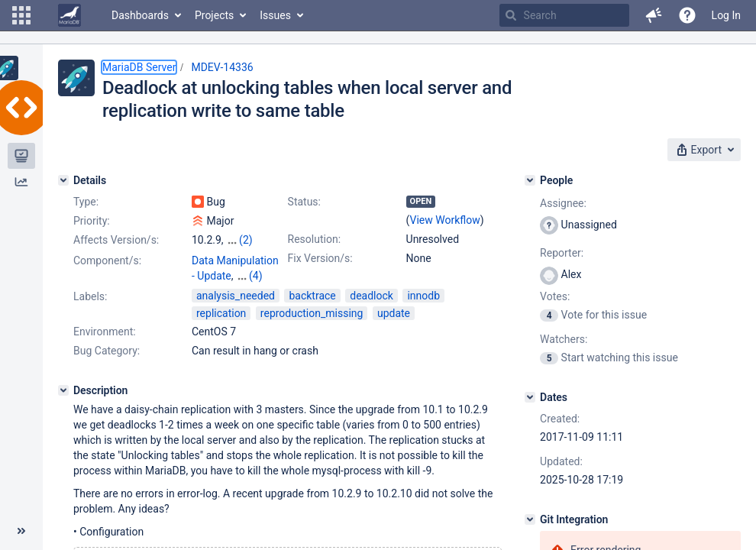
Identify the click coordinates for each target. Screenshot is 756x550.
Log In (726, 15)
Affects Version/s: (116, 240)
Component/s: (107, 260)
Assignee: (563, 203)
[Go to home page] (69, 15)
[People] (530, 180)
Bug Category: (107, 351)
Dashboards (140, 15)
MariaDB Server (139, 67)
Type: (86, 202)
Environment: (105, 332)
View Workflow (445, 220)
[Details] (63, 180)
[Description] (63, 390)
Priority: (92, 221)
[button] (21, 15)
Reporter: (562, 253)
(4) (256, 276)
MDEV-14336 (222, 67)
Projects (214, 15)
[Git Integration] (530, 519)
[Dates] (530, 397)
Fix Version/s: (320, 258)
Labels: (90, 296)
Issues (275, 15)
